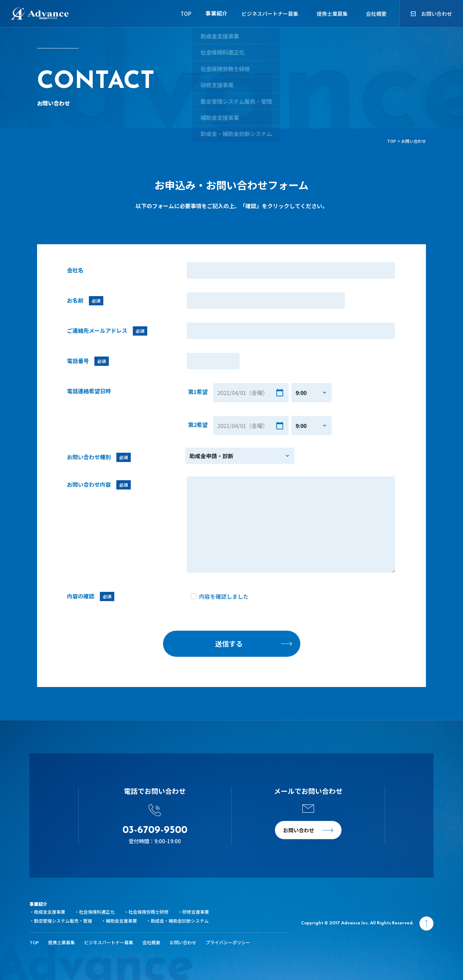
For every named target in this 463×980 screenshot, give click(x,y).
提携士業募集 (332, 14)
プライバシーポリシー (228, 942)
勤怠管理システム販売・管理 (63, 921)
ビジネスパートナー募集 (270, 14)
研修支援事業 (196, 912)
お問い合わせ (437, 14)
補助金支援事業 (121, 921)
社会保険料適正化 (97, 912)
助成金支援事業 (50, 912)
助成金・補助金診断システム (180, 921)
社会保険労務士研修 (148, 912)
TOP (179, 14)
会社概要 (376, 14)
